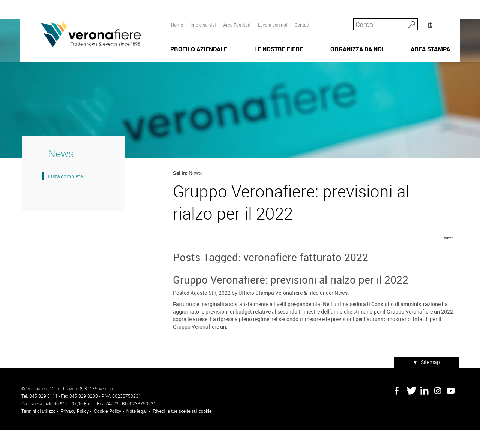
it (448, 19)
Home (177, 19)
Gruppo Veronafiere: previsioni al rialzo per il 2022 (290, 299)
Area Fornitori (236, 19)
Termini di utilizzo (37, 429)
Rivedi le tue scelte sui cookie (181, 429)
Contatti (302, 19)
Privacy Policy (74, 429)
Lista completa (63, 190)
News (341, 312)
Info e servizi (203, 19)
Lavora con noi (272, 19)
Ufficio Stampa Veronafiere (270, 312)
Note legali (136, 429)
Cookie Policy (106, 429)
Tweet (448, 257)
